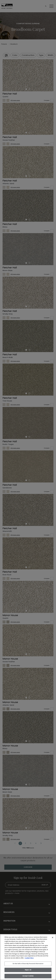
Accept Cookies (28, 976)
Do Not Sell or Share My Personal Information (28, 964)
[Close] (53, 937)
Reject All (28, 970)
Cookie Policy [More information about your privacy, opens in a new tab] (29, 958)
